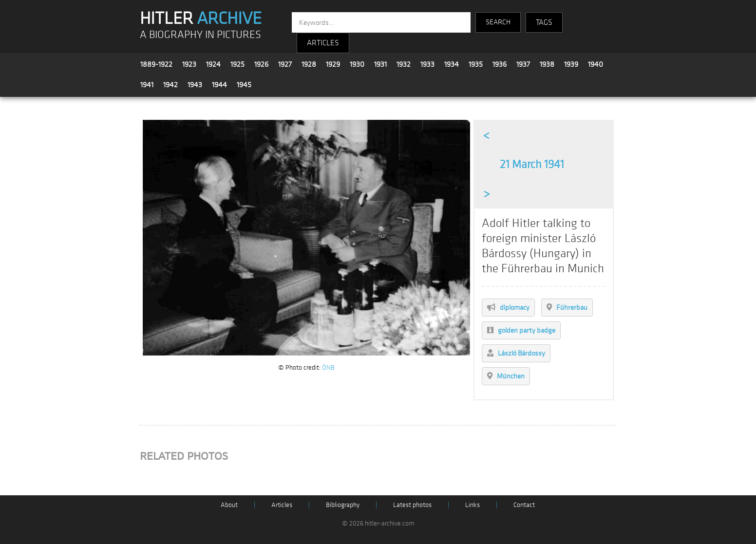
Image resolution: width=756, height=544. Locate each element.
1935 (476, 64)
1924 (213, 64)
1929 (333, 64)
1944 (219, 85)
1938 (547, 64)
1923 (189, 64)
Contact (524, 505)
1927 (285, 64)
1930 (357, 64)
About (229, 505)
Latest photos (412, 505)
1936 (500, 64)
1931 (380, 64)
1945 (244, 85)
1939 (571, 64)
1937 (523, 64)
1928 (309, 64)
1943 (195, 85)
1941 (147, 85)
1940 (595, 64)
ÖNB (328, 367)
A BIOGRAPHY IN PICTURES (200, 35)
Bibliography (343, 505)
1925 (237, 64)
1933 (427, 64)
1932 (404, 64)
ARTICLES (323, 43)
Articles (282, 505)
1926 (261, 64)
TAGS (544, 22)
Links (472, 505)
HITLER (201, 19)
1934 (452, 64)
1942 (170, 85)
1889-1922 (156, 64)
